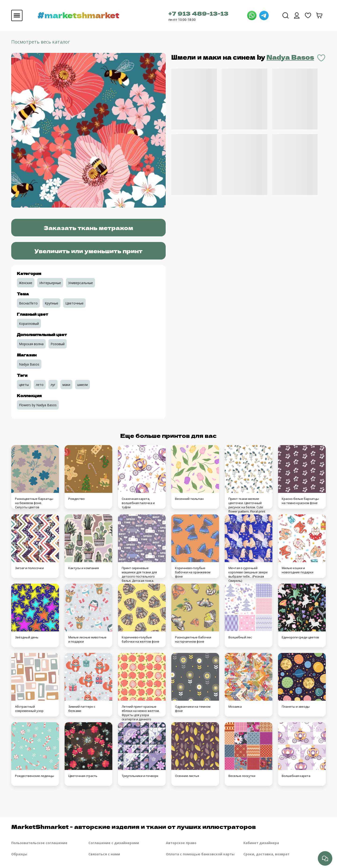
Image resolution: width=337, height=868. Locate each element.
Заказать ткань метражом (88, 228)
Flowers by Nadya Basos (38, 405)
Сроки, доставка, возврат (266, 854)
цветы (24, 385)
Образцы (19, 854)
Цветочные (74, 303)
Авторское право (181, 843)
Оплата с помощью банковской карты (200, 854)
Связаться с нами (104, 854)
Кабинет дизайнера (261, 843)
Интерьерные (50, 283)
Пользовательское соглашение (39, 843)
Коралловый (29, 324)
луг (53, 385)
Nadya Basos (290, 57)
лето (40, 385)
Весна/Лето (28, 303)
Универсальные (81, 283)
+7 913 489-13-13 (198, 13)
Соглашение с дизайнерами (114, 843)
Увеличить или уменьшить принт (88, 251)
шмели (82, 385)
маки (66, 385)
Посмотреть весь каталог (41, 42)
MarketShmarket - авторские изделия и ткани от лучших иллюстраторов (134, 826)
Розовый (58, 344)
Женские (26, 283)
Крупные (51, 303)
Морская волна (31, 344)
